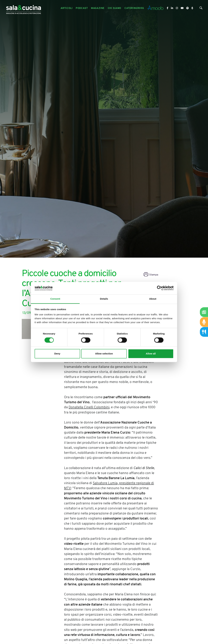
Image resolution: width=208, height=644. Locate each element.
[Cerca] (201, 9)
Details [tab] (104, 299)
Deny (57, 354)
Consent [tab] (55, 299)
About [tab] (153, 299)
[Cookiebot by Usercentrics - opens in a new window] (159, 288)
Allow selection (104, 354)
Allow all (151, 354)
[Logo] (24, 8)
